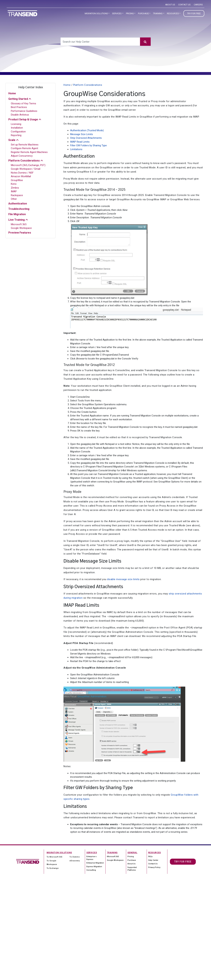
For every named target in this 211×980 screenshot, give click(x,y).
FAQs (150, 857)
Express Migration (94, 867)
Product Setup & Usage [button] (23, 119)
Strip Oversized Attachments (86, 138)
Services (117, 13)
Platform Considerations (88, 85)
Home (12, 93)
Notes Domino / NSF (22, 173)
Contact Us (184, 5)
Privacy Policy (154, 867)
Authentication (18, 204)
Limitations (76, 149)
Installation (17, 128)
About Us (170, 5)
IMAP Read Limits (80, 142)
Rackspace (17, 195)
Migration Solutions (96, 13)
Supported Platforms (132, 869)
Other (14, 199)
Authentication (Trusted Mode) (87, 130)
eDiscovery (75, 861)
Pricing (130, 13)
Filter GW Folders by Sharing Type (88, 145)
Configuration (18, 132)
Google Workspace (21, 228)
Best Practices (19, 107)
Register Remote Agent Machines (29, 152)
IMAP (14, 191)
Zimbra (15, 188)
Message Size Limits (82, 134)
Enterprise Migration (95, 863)
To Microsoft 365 (54, 857)
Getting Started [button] (18, 99)
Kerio (14, 184)
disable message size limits (123, 579)
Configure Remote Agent (24, 148)
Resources (173, 13)
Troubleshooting (19, 209)
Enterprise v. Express (92, 858)
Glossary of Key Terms (23, 103)
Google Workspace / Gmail (26, 169)
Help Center (153, 860)
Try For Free (183, 862)
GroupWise (17, 180)
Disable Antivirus (20, 115)
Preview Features (20, 233)
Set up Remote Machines (25, 145)
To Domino (75, 857)
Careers (198, 5)
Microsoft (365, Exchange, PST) (28, 165)
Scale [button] (12, 140)
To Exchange (53, 868)
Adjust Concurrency (22, 156)
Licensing (16, 124)
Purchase (143, 13)
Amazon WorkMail (21, 176)
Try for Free (194, 13)
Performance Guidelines (24, 111)
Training (158, 13)
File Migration (17, 214)
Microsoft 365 (19, 224)
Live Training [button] (17, 220)
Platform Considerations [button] (24, 161)
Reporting (16, 135)
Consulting (91, 870)
